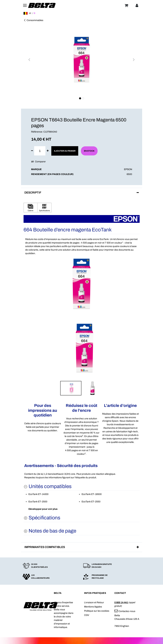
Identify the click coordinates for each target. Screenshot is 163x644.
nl (30, 13)
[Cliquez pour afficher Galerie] (31, 208)
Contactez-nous (125, 611)
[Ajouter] (48, 151)
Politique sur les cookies (97, 611)
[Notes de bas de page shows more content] (50, 531)
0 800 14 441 (121, 602)
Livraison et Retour (94, 602)
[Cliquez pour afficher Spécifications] (44, 208)
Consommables (33, 20)
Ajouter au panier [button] (65, 151)
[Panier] (126, 5)
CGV (87, 615)
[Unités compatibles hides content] (48, 486)
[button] (29, 60)
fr (34, 13)
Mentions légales (93, 607)
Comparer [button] (39, 162)
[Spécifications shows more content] (42, 518)
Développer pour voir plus (43, 509)
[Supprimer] (32, 151)
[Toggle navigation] (25, 5)
